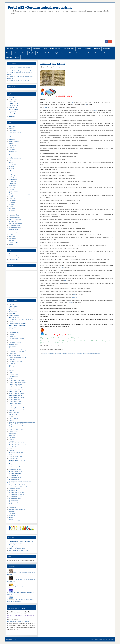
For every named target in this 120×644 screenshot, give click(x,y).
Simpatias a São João (15, 470)
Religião (56, 53)
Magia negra (13, 185)
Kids (10, 170)
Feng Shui (97, 49)
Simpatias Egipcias (14, 489)
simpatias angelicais (15, 214)
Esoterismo (88, 49)
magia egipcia (13, 180)
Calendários (12, 337)
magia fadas (13, 182)
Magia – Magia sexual (15, 403)
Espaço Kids (13, 354)
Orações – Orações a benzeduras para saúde (22, 422)
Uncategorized (13, 242)
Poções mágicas (14, 432)
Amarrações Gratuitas (15, 132)
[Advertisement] (62, 27)
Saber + (64, 53)
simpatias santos (14, 229)
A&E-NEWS (19, 49)
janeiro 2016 (12, 102)
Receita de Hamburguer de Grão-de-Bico (21, 71)
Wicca (17, 57)
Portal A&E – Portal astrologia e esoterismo (40, 8)
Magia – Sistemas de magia (17, 409)
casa (73, 102)
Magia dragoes (13, 178)
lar (86, 104)
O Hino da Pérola (86, 354)
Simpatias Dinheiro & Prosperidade (19, 487)
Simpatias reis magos (15, 227)
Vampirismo (12, 515)
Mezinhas (16, 53)
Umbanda (9, 57)
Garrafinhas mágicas (15, 159)
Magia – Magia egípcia (15, 395)
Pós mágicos (13, 201)
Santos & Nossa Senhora (16, 456)
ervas (11, 153)
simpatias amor (13, 212)
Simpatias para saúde (15, 498)
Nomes (24, 53)
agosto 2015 (12, 111)
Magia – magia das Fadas (16, 390)
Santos (78, 53)
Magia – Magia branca (15, 384)
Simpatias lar (13, 222)
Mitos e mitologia (14, 413)
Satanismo (12, 462)
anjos (11, 136)
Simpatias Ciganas (14, 216)
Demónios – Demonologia (17, 338)
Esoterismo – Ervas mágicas (17, 352)
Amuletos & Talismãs (57, 343)
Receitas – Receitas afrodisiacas (18, 443)
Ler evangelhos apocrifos (74, 354)
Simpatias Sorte (14, 500)
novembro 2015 (14, 105)
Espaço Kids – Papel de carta (17, 357)
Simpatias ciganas (86, 341)
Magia (8, 53)
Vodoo (11, 517)
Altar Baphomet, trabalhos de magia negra (21, 541)
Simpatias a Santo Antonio (17, 468)
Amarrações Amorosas (16, 543)
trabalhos (74, 297)
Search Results (88, 53)
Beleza (11, 144)
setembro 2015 (13, 109)
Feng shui (12, 157)
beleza (71, 302)
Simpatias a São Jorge (15, 472)
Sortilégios (12, 506)
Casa (96, 110)
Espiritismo (12, 359)
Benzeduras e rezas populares (18, 323)
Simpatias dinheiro (14, 218)
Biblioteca (12, 329)
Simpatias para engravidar (16, 494)
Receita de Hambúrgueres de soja (19, 80)
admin (54, 67)
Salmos (71, 53)
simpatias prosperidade (16, 223)
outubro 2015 (13, 107)
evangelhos (51, 354)
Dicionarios (12, 149)
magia (11, 174)
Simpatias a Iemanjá (15, 466)
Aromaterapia (13, 312)
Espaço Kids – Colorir (15, 356)
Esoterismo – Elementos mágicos (19, 350)
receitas (11, 204)
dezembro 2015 (13, 103)
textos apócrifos (96, 354)
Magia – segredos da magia (17, 407)
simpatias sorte (13, 231)
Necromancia (13, 414)
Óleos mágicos (13, 418)
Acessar (11, 254)
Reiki (10, 449)
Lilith (10, 172)
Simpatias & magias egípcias (104, 341)
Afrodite (11, 128)
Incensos (12, 168)
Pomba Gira (12, 434)
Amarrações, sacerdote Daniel (18, 545)
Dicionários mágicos (15, 342)
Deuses (79, 49)
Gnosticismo (13, 367)
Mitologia (12, 189)
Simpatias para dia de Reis (17, 492)
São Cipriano (13, 208)
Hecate (11, 163)
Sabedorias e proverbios (16, 453)
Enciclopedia (13, 346)
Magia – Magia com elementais (18, 388)
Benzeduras (12, 145)
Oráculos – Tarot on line (16, 430)
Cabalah (11, 335)
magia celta (12, 176)
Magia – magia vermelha (16, 405)
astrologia (12, 140)
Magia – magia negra (15, 401)
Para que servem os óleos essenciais (20, 195)
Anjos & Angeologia (47, 338)
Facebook (9, 639)
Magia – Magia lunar (15, 399)
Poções (11, 197)
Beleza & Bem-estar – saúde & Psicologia (21, 319)
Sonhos (106, 53)
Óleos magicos (13, 191)
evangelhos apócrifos (61, 354)
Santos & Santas (14, 458)
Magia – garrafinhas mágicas (17, 380)
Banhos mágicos (55, 49)
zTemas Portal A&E (14, 521)
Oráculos (40, 53)
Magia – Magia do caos (16, 392)
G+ (15, 639)
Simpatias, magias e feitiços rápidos (19, 502)
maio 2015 (12, 117)
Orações (31, 53)
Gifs (10, 161)
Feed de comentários (15, 258)
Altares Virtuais (13, 306)
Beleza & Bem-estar (68, 49)
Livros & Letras (13, 375)
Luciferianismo (13, 376)
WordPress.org (13, 260)
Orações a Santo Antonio (16, 424)
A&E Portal (9, 49)
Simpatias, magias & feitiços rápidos (71, 338)
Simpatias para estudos (16, 496)
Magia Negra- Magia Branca (17, 549)
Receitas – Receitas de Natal (17, 445)
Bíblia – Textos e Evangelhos (17, 325)
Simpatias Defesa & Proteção (17, 485)
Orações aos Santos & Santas (17, 426)
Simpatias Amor (58, 341)
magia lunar (12, 183)
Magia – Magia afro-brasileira (17, 382)
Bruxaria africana (14, 333)
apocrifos (61, 67)
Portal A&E (12, 199)
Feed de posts (13, 256)
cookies (11, 147)
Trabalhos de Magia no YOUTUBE (19, 551)
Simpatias (98, 53)
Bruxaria (11, 331)
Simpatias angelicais (47, 341)
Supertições (12, 508)
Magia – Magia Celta (15, 386)
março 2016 (12, 98)
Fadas (11, 155)
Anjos (45, 49)
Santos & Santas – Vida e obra (18, 460)
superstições (13, 239)
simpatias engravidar (15, 220)
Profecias (12, 439)
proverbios (12, 202)
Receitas (48, 53)
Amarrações (37, 49)
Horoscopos (107, 49)
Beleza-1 (12, 321)
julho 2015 (12, 113)
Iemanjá (11, 166)
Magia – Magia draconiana (17, 394)
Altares (28, 49)
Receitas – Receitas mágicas (17, 447)
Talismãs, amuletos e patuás (17, 510)
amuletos (12, 134)
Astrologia (12, 314)
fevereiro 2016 (13, 100)
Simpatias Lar (13, 491)
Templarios (12, 512)
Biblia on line (72, 335)
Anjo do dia (56, 338)
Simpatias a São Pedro (15, 473)
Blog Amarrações (14, 547)
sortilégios (12, 237)
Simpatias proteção (15, 225)
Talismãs (11, 241)
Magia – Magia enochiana (16, 397)
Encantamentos (75, 341)
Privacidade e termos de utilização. (19, 621)
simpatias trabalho (14, 233)
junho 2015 (12, 115)
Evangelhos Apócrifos (61, 335)
